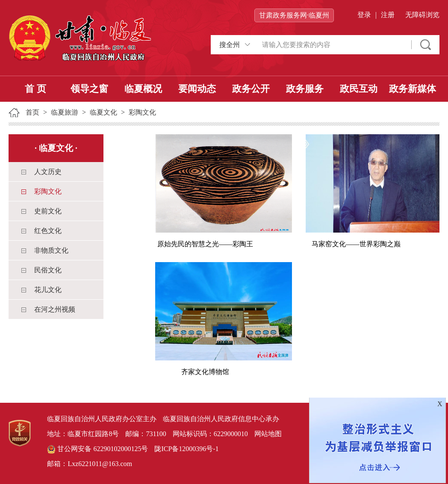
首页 (32, 112)
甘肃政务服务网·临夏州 (294, 15)
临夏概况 (143, 89)
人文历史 (48, 172)
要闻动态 (197, 89)
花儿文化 (48, 290)
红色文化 (48, 231)
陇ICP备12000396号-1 (186, 449)
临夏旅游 (65, 112)
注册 (388, 15)
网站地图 (268, 434)
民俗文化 (48, 270)
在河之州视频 (55, 309)
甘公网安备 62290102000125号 (97, 449)
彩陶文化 (142, 112)
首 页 (35, 89)
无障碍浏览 (422, 15)
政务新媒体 (413, 89)
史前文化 (48, 211)
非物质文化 (51, 250)
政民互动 (359, 89)
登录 (364, 15)
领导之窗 (89, 89)
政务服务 (305, 89)
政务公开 (251, 89)
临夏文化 (103, 112)
